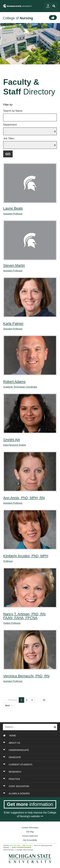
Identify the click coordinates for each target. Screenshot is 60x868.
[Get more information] (30, 804)
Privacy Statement (30, 836)
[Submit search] (55, 727)
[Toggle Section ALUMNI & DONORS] (30, 793)
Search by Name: (13, 111)
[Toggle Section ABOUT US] (30, 743)
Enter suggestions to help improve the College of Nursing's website (30, 814)
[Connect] (53, 18)
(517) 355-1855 (15, 845)
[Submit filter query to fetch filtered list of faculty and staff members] (8, 154)
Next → (9, 705)
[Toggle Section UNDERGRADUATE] (30, 750)
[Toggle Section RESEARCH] (30, 772)
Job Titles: (9, 139)
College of (18, 18)
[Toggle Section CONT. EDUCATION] (30, 786)
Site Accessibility (30, 840)
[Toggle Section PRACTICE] (30, 779)
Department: (10, 125)
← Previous (11, 700)
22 (44, 700)
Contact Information (30, 828)
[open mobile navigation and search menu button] (51, 6)
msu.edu (29, 845)
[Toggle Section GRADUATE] (30, 757)
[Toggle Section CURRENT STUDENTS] (30, 765)
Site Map (30, 832)
